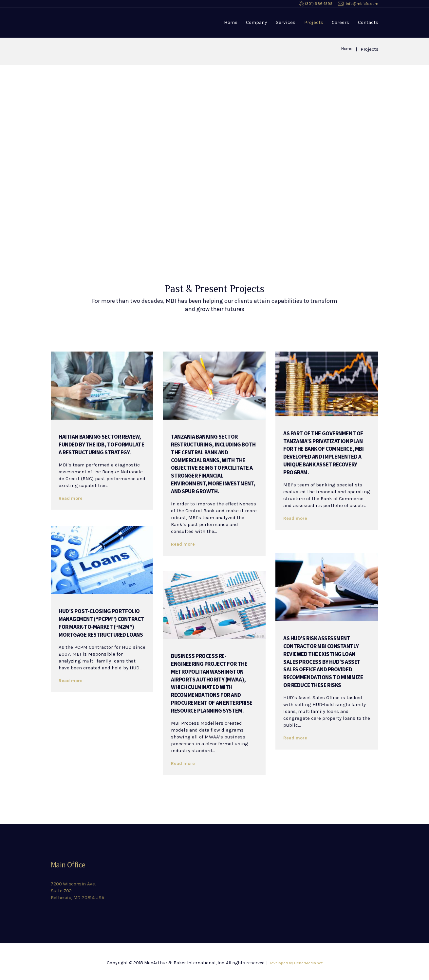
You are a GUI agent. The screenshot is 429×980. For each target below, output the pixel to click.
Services (286, 22)
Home (231, 22)
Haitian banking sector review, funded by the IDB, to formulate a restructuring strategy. (100, 447)
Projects (314, 22)
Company (256, 22)
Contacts (368, 22)
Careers (340, 22)
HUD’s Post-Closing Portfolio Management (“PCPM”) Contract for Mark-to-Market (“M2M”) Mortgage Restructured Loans (98, 629)
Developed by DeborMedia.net (296, 963)
